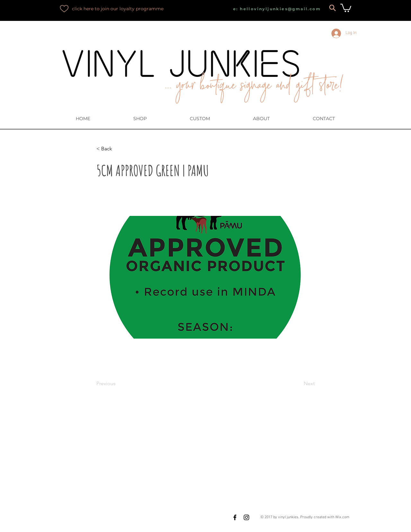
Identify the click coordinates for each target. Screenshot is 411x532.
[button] (346, 8)
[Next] (299, 384)
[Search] (332, 8)
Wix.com (342, 517)
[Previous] (118, 384)
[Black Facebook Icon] (235, 517)
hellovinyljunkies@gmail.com (280, 9)
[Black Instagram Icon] (246, 517)
